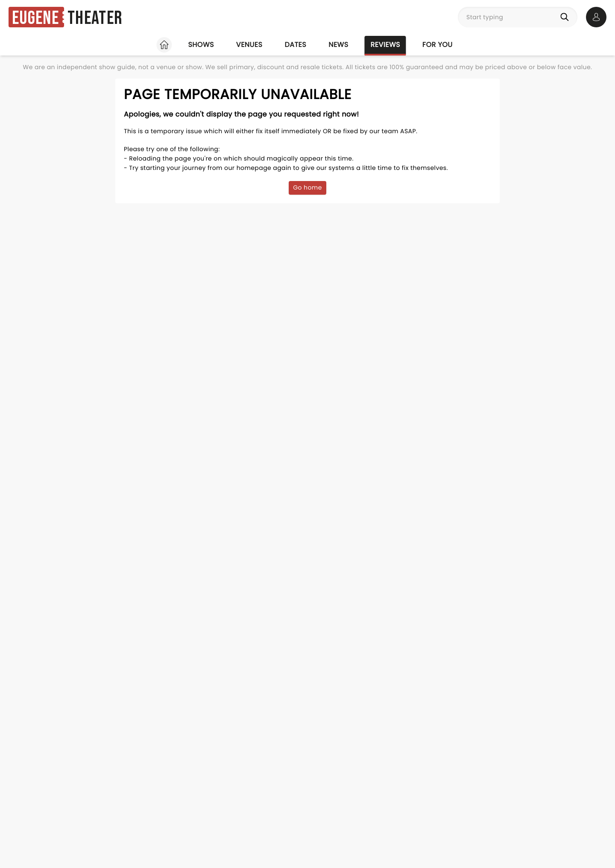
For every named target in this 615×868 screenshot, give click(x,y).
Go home (307, 187)
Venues (249, 45)
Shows (201, 45)
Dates (295, 45)
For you (438, 45)
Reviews (385, 45)
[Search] (566, 17)
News (338, 45)
